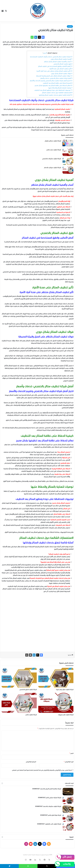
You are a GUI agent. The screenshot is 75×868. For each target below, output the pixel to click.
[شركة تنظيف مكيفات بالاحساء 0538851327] (68, 809)
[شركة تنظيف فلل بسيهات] (56, 703)
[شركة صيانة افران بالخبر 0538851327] (68, 818)
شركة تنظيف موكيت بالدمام (53, 168)
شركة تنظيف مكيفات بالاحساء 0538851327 (48, 806)
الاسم (71, 753)
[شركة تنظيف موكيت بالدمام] (68, 170)
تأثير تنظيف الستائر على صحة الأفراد (61, 69)
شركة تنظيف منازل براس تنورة (65, 690)
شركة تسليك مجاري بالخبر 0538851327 (50, 798)
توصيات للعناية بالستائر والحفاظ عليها (60, 88)
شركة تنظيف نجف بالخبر (54, 150)
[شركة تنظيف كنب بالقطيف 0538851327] (68, 827)
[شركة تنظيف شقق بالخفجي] (19, 678)
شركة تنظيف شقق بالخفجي (28, 690)
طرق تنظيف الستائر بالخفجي (63, 64)
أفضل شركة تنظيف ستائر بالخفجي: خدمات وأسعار (56, 78)
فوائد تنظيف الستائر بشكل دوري (62, 74)
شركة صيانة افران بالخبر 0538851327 (51, 815)
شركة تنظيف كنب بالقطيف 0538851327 (49, 824)
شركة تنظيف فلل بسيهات (66, 715)
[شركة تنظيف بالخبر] (19, 703)
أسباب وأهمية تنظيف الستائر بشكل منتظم (58, 62)
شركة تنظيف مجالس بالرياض (53, 141)
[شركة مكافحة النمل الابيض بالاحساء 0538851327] (68, 792)
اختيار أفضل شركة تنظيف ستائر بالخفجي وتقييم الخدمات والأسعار (51, 81)
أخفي (45, 53)
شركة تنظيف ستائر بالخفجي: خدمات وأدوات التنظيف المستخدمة (51, 57)
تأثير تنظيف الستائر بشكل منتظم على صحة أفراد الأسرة (54, 71)
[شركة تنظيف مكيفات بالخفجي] (68, 161)
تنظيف (70, 26)
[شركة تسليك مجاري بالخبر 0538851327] (68, 800)
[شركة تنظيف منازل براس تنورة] (56, 678)
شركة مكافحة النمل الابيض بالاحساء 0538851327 (47, 789)
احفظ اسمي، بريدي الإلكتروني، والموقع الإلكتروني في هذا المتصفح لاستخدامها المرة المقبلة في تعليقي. (42, 770)
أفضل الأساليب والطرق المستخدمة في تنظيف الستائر (55, 66)
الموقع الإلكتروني (31, 762)
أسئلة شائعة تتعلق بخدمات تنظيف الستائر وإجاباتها (56, 95)
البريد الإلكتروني (69, 762)
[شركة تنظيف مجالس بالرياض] (68, 143)
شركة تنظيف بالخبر (31, 715)
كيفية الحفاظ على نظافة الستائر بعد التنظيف (58, 83)
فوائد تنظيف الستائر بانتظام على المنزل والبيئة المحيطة (54, 76)
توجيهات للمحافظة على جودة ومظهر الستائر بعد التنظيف (53, 90)
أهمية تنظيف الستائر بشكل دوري (62, 59)
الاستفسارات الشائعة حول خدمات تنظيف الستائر (57, 93)
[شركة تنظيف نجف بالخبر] (68, 152)
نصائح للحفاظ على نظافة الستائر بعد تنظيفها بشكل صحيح (53, 85)
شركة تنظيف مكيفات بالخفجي (52, 159)
